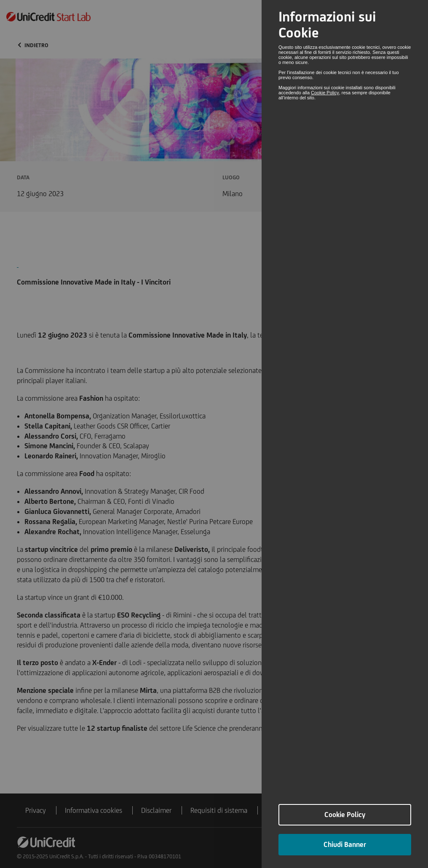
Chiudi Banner (345, 844)
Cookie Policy (325, 93)
